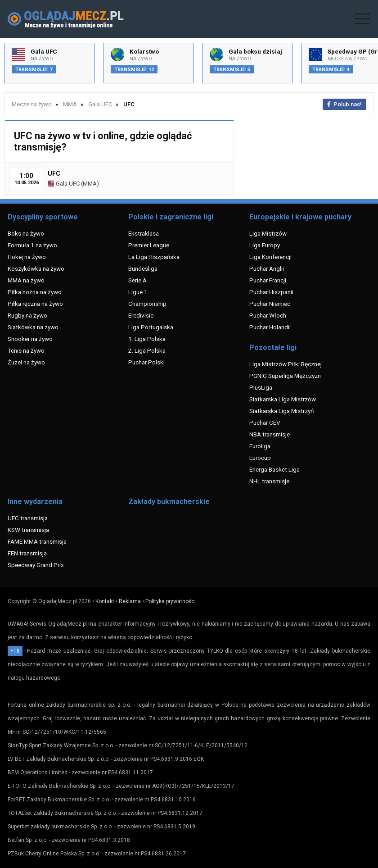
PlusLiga (261, 387)
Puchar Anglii (267, 268)
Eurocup (260, 458)
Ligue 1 (138, 292)
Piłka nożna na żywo (35, 292)
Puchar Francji (268, 280)
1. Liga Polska (147, 339)
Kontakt (105, 601)
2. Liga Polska (147, 350)
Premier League (149, 245)
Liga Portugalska (151, 327)
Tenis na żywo (26, 350)
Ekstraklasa (144, 233)
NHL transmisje (269, 481)
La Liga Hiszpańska (154, 257)
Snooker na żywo (30, 339)
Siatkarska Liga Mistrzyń (281, 411)
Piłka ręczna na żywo (35, 304)
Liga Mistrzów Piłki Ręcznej (286, 364)
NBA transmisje (270, 434)
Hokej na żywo (27, 257)
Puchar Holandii (270, 327)
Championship (147, 304)
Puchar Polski (146, 362)
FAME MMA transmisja (37, 541)
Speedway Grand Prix (36, 565)
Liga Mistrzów (268, 233)
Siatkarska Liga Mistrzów (283, 399)
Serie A (137, 280)
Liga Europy (265, 245)
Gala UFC (64, 184)
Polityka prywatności (171, 601)
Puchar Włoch (268, 315)
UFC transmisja (28, 518)
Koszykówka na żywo (36, 268)
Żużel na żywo (26, 362)
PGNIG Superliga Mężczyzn (285, 376)
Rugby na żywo (27, 315)
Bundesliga (143, 268)
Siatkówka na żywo (33, 327)
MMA (90, 184)
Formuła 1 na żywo (32, 245)
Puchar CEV (265, 423)
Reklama (130, 601)
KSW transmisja (28, 530)
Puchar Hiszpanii (271, 292)
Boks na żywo (26, 233)
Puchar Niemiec (270, 304)
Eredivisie (141, 315)
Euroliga (260, 446)
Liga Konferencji (270, 257)
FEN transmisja (27, 553)
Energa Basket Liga (274, 469)
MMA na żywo (26, 280)
